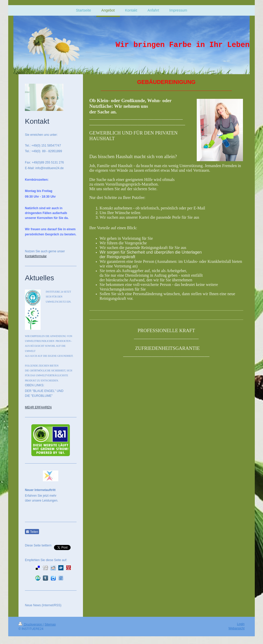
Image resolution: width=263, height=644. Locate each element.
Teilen (32, 532)
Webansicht (237, 628)
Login (241, 624)
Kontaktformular (36, 256)
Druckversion (31, 624)
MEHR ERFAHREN (38, 407)
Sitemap (50, 624)
